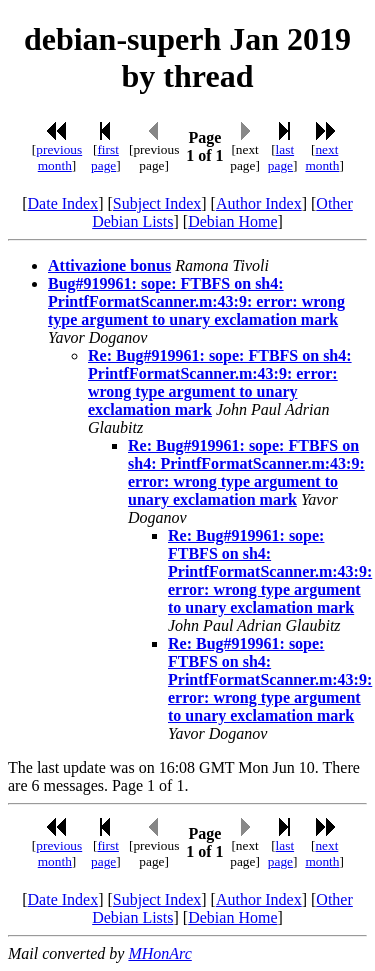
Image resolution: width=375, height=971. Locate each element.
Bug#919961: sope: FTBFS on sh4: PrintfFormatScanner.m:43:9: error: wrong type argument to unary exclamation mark (196, 301)
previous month (59, 157)
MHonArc (159, 953)
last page (281, 157)
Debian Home (232, 221)
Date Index (63, 203)
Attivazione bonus (109, 265)
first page (105, 157)
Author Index (259, 203)
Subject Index (157, 203)
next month (322, 157)
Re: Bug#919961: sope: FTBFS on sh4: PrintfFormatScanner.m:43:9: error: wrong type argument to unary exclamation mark (220, 382)
